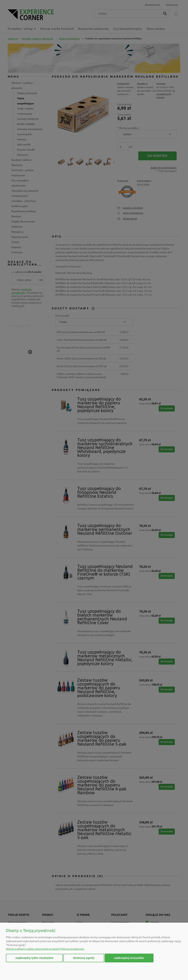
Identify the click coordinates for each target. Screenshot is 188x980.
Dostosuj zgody (84, 958)
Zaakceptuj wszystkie (129, 958)
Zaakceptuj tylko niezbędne (34, 958)
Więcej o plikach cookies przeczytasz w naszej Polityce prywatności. (45, 949)
